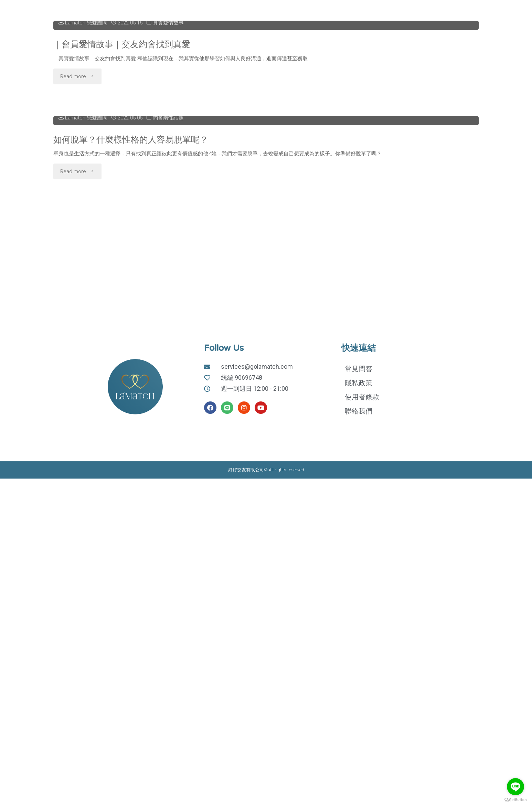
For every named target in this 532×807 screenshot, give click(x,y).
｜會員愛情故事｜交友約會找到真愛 (125, 155)
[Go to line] (515, 787)
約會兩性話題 (169, 340)
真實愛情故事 (169, 134)
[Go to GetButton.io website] (515, 800)
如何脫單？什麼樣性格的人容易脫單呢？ (134, 362)
